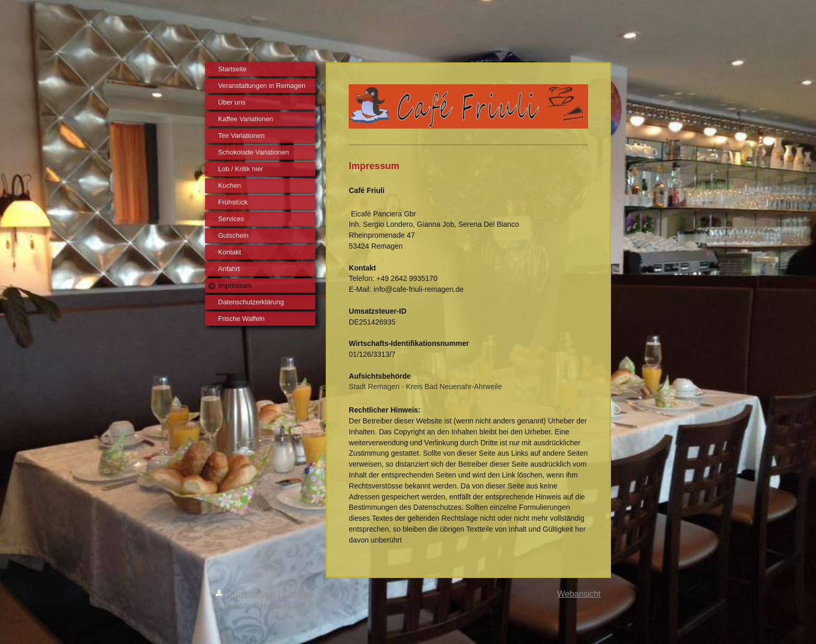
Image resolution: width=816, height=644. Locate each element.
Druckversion (247, 594)
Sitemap (298, 594)
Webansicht (579, 594)
